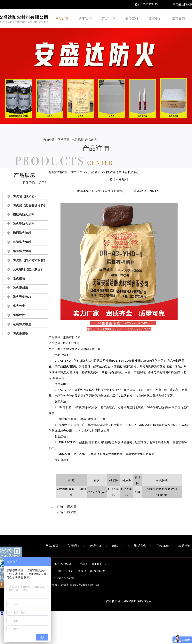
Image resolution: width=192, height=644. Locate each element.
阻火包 (72, 506)
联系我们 (185, 546)
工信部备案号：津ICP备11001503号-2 (127, 601)
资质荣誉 (132, 19)
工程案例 (178, 19)
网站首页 (62, 19)
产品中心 (109, 19)
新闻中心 (155, 19)
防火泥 (72, 512)
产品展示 (77, 140)
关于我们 (85, 19)
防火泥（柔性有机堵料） (109, 191)
